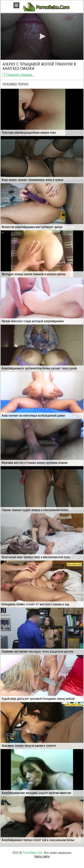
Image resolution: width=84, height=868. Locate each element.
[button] (42, 36)
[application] (42, 37)
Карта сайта (42, 856)
